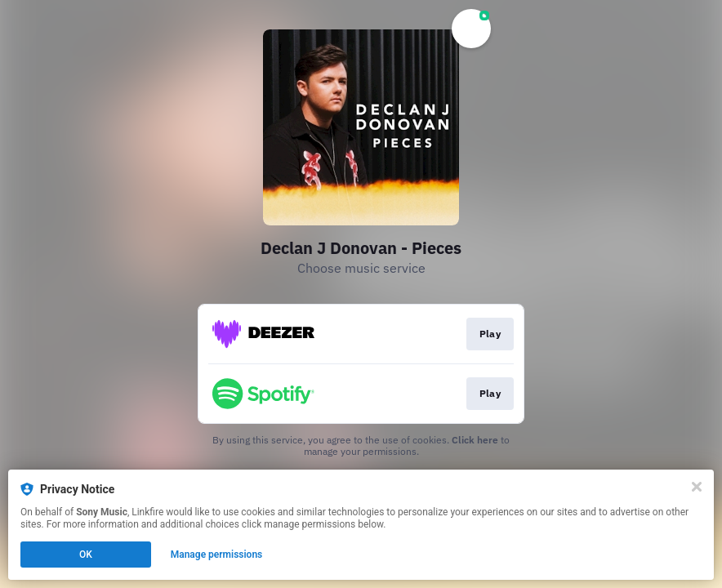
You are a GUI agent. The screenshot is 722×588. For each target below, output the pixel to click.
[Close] (697, 487)
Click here (475, 440)
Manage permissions (217, 555)
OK (86, 555)
